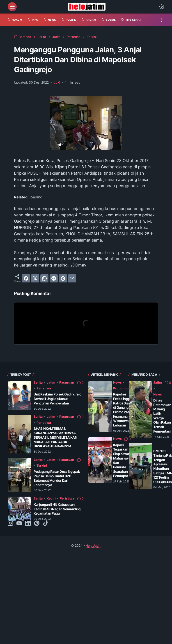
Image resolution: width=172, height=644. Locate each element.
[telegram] (54, 278)
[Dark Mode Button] (162, 7)
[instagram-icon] (10, 524)
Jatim (51, 382)
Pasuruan (67, 382)
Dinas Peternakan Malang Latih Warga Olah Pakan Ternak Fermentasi (162, 416)
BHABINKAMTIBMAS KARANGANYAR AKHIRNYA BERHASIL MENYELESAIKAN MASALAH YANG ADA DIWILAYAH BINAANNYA (55, 437)
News (117, 382)
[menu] (12, 7)
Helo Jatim (93, 545)
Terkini (42, 465)
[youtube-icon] (19, 524)
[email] (72, 278)
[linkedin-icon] (28, 524)
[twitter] (35, 278)
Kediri (51, 498)
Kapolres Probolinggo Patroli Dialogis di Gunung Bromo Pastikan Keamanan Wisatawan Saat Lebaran (126, 410)
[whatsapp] (44, 278)
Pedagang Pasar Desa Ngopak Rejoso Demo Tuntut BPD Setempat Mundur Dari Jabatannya (57, 478)
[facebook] (26, 278)
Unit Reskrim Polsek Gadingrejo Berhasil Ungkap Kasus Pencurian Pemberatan (57, 399)
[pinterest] (63, 278)
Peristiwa (44, 388)
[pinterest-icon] (37, 524)
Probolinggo (123, 388)
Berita (38, 382)
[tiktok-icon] (46, 524)
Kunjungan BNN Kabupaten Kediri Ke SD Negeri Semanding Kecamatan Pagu (57, 509)
